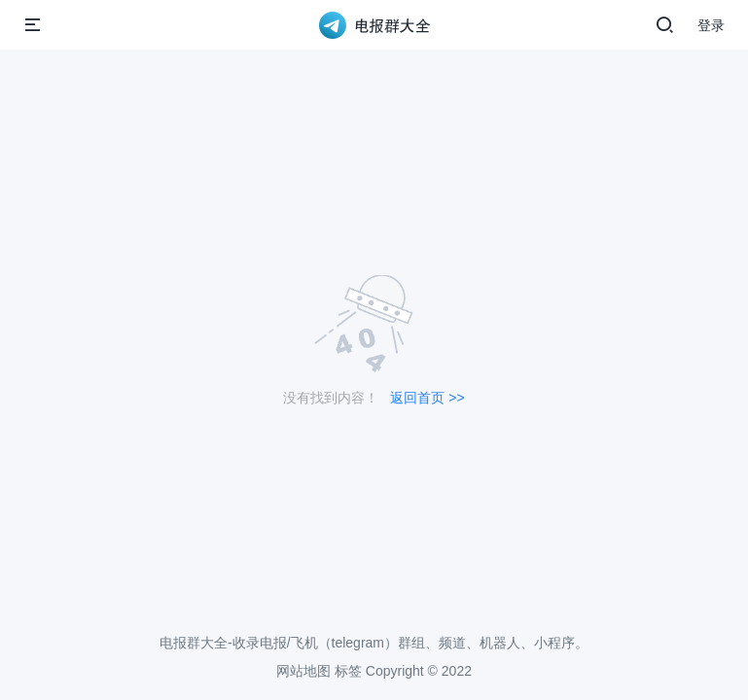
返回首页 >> (427, 398)
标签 (348, 671)
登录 (711, 25)
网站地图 (303, 671)
